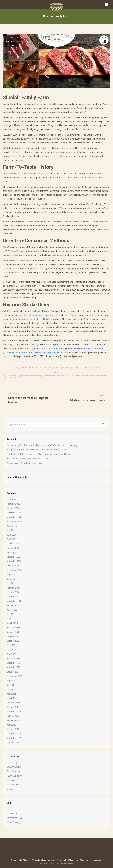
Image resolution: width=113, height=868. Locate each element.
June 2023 (12, 619)
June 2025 (12, 535)
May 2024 (11, 583)
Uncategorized (12, 45)
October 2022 (13, 641)
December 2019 (14, 734)
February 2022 (13, 659)
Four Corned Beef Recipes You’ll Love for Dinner (29, 459)
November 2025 (14, 517)
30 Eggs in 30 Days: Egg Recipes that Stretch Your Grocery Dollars (37, 450)
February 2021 (13, 703)
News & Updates (13, 41)
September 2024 (14, 570)
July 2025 (11, 530)
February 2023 (13, 628)
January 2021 (13, 707)
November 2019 (14, 738)
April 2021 (11, 694)
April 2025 (11, 539)
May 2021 (11, 689)
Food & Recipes (12, 37)
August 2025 (13, 526)
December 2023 (14, 597)
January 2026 (13, 508)
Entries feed (12, 813)
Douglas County (14, 767)
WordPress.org (13, 822)
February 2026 (13, 504)
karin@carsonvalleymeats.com (89, 860)
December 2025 (14, 513)
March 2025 (12, 544)
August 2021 (13, 681)
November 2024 (14, 561)
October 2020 (13, 716)
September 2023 (14, 605)
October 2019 (13, 742)
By (77, 367)
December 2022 (14, 636)
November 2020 (14, 712)
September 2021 (14, 676)
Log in (9, 809)
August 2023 (13, 610)
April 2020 (11, 725)
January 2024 (13, 592)
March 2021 (12, 698)
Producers (11, 780)
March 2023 (12, 623)
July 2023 (11, 614)
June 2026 (12, 499)
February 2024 (13, 588)
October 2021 (13, 672)
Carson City (12, 763)
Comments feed (14, 818)
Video (9, 789)
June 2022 (12, 645)
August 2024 (13, 575)
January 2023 (13, 632)
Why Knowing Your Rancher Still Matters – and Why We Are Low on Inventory (42, 445)
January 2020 (13, 729)
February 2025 (13, 548)
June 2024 (12, 579)
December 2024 (14, 557)
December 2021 (14, 663)
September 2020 (14, 720)
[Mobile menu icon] (107, 4)
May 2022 (11, 650)
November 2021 (14, 667)
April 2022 (11, 654)
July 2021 (11, 685)
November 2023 (14, 601)
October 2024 (13, 566)
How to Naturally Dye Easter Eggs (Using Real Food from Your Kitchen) (39, 454)
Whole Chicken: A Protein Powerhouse (24, 463)
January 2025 (13, 552)
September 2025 (14, 522)
